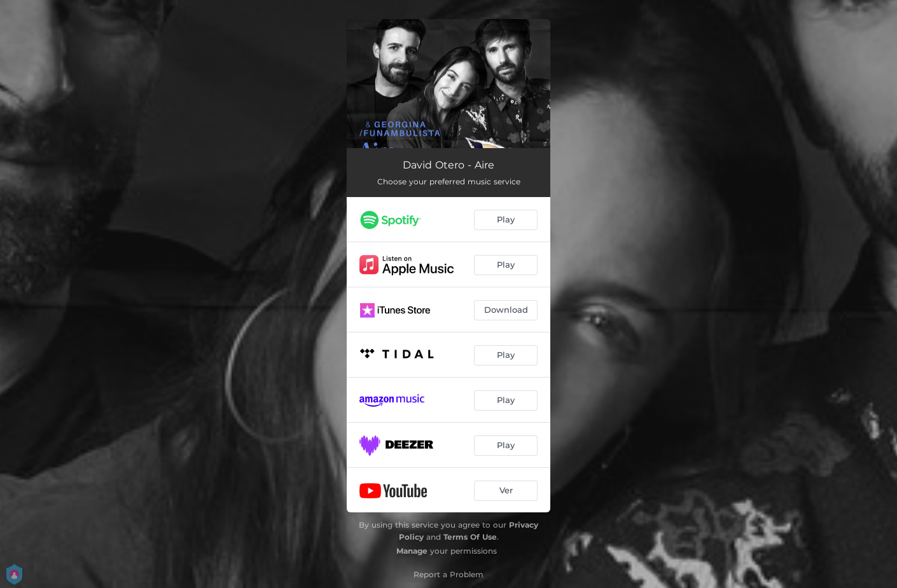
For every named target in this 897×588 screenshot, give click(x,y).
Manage (412, 551)
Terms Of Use (470, 537)
